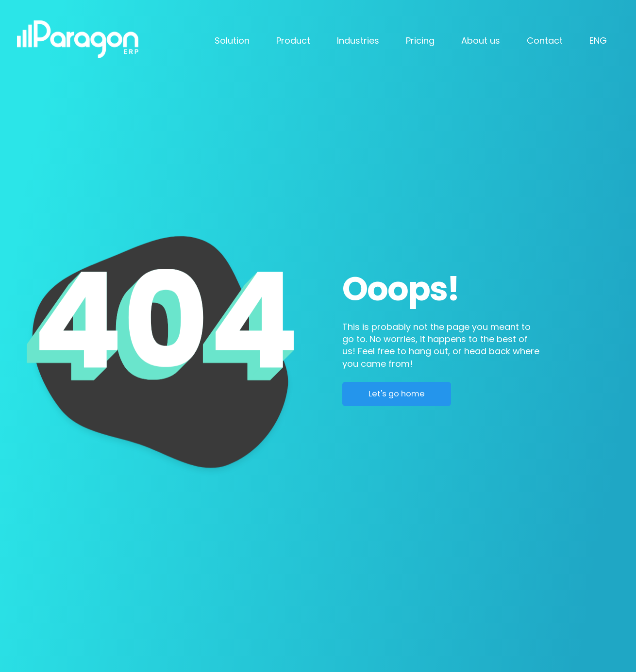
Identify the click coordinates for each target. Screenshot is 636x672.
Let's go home (397, 394)
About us (481, 41)
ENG (598, 41)
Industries (358, 41)
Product (293, 41)
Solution (232, 41)
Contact (545, 41)
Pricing (420, 41)
